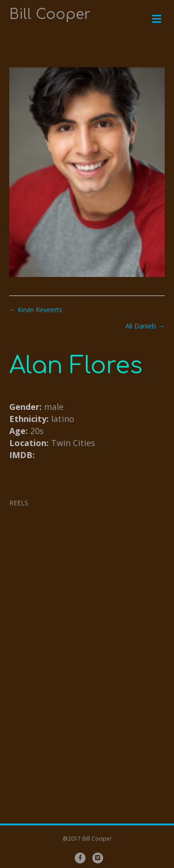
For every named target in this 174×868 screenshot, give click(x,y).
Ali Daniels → (145, 326)
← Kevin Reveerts (36, 310)
